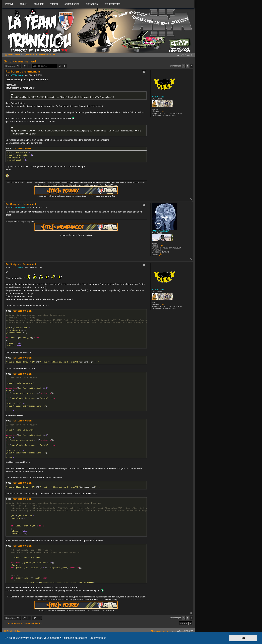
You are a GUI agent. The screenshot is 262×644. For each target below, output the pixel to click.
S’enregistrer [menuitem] (112, 4)
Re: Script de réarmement (23, 72)
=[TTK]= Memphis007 (160, 231)
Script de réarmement (20, 61)
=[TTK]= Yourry (158, 97)
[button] (184, 66)
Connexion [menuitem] (92, 4)
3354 (163, 246)
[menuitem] (24, 4)
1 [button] (188, 66)
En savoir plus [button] (98, 638)
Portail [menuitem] (9, 4)
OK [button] (243, 638)
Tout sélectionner (22, 148)
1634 (163, 112)
